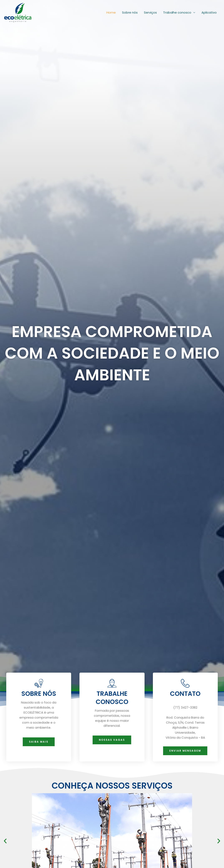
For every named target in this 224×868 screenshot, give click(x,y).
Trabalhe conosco (177, 12)
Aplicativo (209, 12)
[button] (5, 841)
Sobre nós (130, 12)
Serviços (150, 12)
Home (111, 12)
